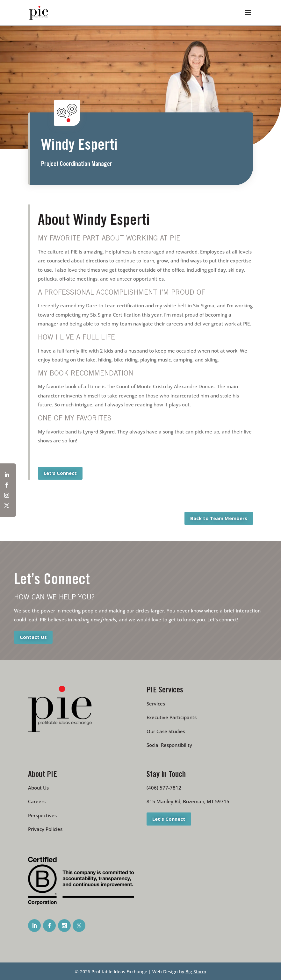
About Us (38, 788)
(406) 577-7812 (164, 788)
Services (156, 704)
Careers (37, 801)
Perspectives (42, 815)
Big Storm (196, 972)
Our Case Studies (166, 731)
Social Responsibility (169, 745)
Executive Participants (172, 717)
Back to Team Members (219, 518)
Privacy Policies (45, 829)
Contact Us (33, 637)
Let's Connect (60, 473)
